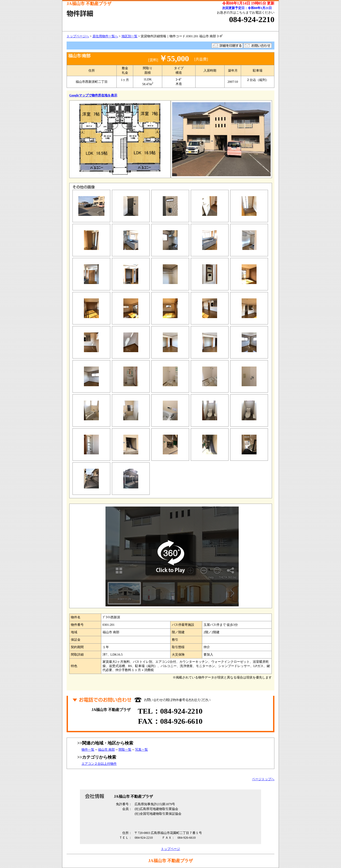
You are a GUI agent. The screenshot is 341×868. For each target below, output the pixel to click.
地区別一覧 (129, 36)
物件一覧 (88, 750)
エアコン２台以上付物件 (99, 764)
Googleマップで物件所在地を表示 (93, 95)
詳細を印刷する (227, 46)
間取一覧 (125, 750)
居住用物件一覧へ (105, 36)
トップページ (170, 849)
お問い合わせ (258, 46)
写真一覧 (141, 750)
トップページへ (78, 36)
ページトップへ (263, 779)
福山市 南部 (106, 750)
